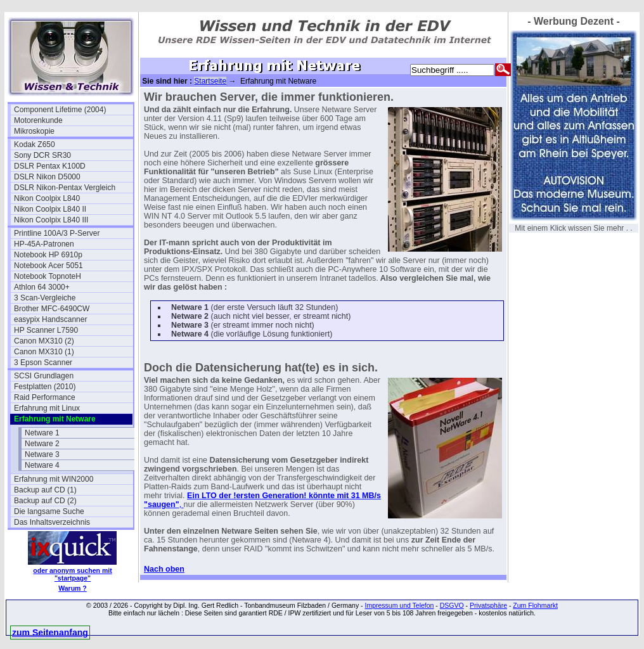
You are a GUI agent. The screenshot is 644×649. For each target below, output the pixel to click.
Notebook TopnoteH (48, 276)
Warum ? (73, 588)
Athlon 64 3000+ (42, 287)
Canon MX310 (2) (44, 341)
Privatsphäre (488, 605)
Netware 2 (42, 444)
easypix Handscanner (50, 319)
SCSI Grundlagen (44, 376)
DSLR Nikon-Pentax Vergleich (65, 188)
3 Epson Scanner (43, 363)
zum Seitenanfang (50, 633)
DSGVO (452, 605)
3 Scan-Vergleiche (45, 298)
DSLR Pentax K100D (50, 166)
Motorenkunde (38, 120)
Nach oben (164, 569)
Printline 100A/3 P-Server (57, 233)
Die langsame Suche (49, 511)
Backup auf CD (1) (45, 490)
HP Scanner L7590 (46, 330)
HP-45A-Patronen (44, 244)
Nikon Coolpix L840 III (51, 220)
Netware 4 (42, 465)
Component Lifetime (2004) (60, 110)
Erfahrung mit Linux (47, 408)
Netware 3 (42, 454)
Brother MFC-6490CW (52, 309)
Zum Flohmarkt (535, 605)
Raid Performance (45, 397)
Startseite (210, 81)
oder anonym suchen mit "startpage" (72, 574)
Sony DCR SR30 (42, 155)
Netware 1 (42, 433)
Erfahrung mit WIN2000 (54, 479)
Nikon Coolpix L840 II (50, 209)
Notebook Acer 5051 (48, 266)
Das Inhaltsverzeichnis (52, 522)
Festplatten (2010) (45, 387)
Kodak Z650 (35, 145)
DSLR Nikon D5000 (47, 177)
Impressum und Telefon (399, 605)
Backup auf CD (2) (45, 501)
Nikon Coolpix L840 (47, 198)
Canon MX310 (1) (44, 352)
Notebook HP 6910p (48, 255)
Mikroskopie (34, 131)
